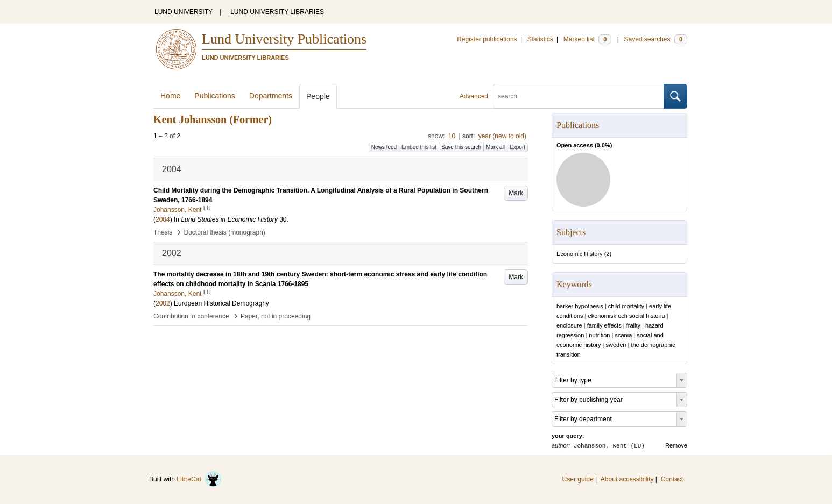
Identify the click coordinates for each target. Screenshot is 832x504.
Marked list (587, 39)
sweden (616, 345)
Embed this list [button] (419, 147)
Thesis (163, 232)
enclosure (569, 325)
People (318, 96)
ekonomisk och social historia (627, 316)
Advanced (474, 96)
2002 (163, 303)
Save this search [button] (461, 147)
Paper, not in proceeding (276, 316)
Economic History (580, 254)
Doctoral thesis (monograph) (224, 232)
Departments (271, 96)
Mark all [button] (495, 147)
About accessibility (627, 479)
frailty (633, 325)
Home (170, 96)
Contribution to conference (191, 316)
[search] (579, 96)
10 (452, 136)
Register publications (487, 39)
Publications (215, 96)
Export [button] (517, 147)
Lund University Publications (284, 39)
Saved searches (655, 39)
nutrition (599, 335)
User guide (578, 479)
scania (623, 335)
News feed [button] (384, 147)
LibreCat (199, 479)
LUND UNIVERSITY (184, 12)
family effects (604, 325)
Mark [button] (516, 193)
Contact (672, 479)
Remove (676, 445)
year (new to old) (502, 136)
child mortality (626, 306)
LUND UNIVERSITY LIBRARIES (277, 12)
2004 (163, 219)
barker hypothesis (580, 306)
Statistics (540, 39)
